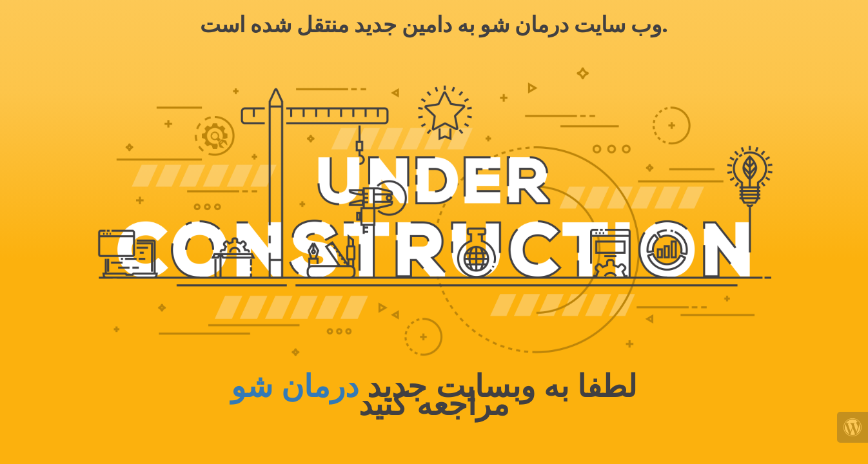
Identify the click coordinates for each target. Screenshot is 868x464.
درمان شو (295, 386)
